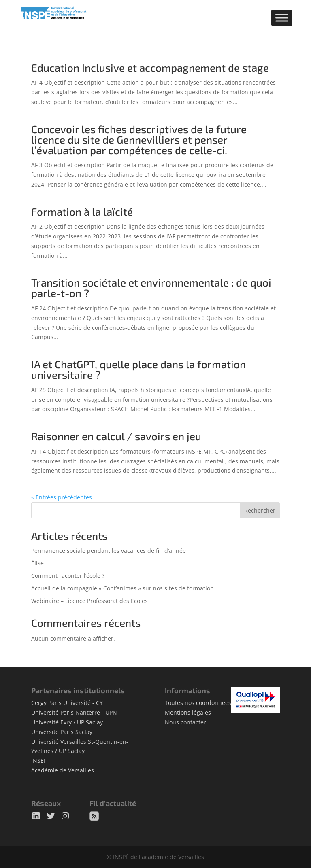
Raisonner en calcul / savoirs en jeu (116, 436)
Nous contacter (185, 722)
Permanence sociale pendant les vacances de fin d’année (109, 551)
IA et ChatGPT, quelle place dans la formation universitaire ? (138, 369)
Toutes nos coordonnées (198, 703)
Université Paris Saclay (62, 732)
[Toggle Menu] (282, 18)
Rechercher (260, 510)
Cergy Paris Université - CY (67, 703)
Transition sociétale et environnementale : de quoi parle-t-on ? (151, 288)
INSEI (38, 761)
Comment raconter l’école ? (68, 576)
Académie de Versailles (63, 770)
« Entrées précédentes (62, 497)
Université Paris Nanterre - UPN (74, 712)
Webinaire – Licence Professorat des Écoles (89, 601)
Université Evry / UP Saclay (67, 722)
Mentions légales (188, 712)
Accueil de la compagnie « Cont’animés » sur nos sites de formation (122, 588)
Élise (37, 563)
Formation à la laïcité (82, 211)
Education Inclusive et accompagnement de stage (150, 67)
